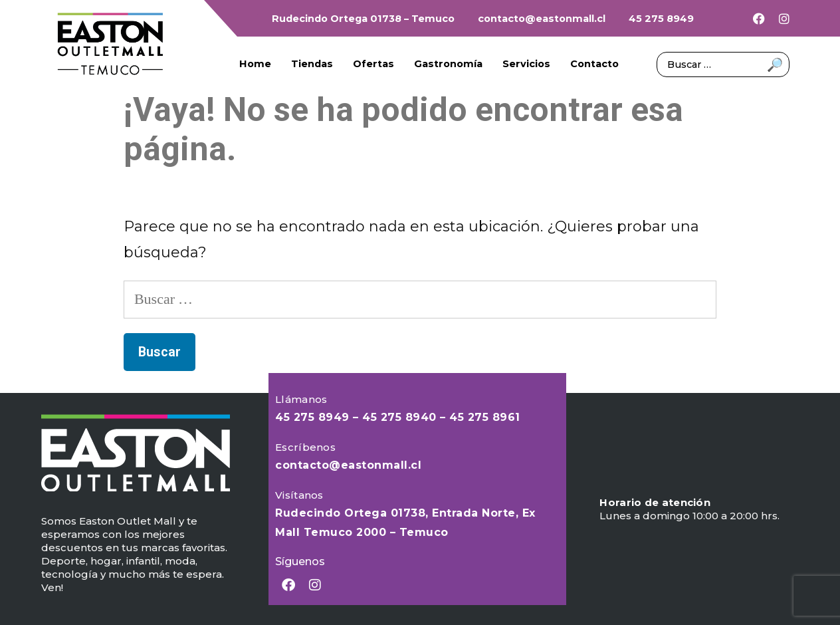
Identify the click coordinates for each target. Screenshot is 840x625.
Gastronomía (448, 64)
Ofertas (373, 64)
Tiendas (312, 64)
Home (255, 64)
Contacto (594, 64)
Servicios (526, 64)
